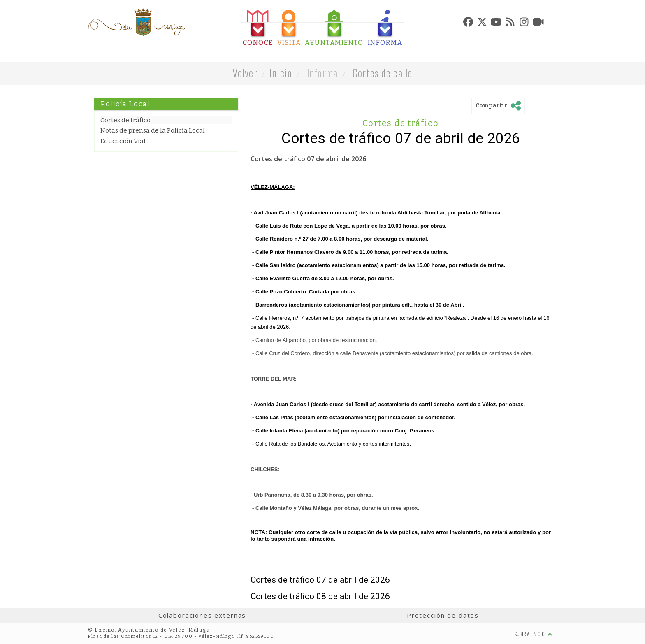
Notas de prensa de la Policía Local (153, 130)
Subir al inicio (534, 634)
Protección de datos (443, 615)
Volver (245, 73)
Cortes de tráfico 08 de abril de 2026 (320, 596)
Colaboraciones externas (202, 615)
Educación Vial (123, 141)
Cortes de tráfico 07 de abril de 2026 (320, 580)
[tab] (258, 28)
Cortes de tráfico (125, 120)
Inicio (281, 73)
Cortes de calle (383, 73)
